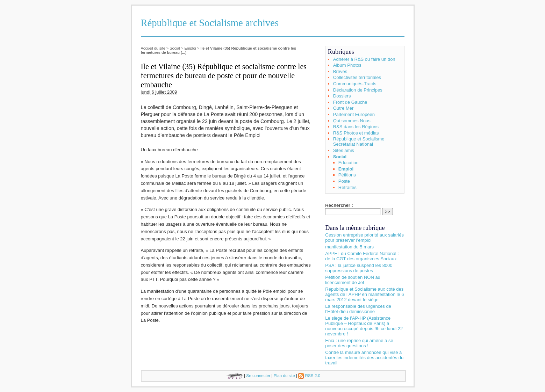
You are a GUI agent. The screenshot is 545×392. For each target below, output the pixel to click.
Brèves (340, 71)
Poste (344, 181)
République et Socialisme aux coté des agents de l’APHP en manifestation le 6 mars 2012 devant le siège (364, 294)
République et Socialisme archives (210, 23)
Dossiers (342, 96)
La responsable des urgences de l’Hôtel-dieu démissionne (358, 309)
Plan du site (284, 375)
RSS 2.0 (309, 375)
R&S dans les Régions (356, 127)
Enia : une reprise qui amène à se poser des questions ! (359, 343)
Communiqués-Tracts (355, 84)
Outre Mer (343, 108)
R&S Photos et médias (356, 133)
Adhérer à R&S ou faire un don (364, 59)
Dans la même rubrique (355, 228)
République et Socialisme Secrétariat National (359, 141)
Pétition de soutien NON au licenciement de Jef (353, 280)
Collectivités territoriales (357, 77)
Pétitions (347, 175)
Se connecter (258, 375)
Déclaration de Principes (358, 90)
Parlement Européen (354, 114)
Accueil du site (153, 48)
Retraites (347, 187)
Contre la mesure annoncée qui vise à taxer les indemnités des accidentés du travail (364, 358)
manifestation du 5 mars (349, 247)
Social (175, 48)
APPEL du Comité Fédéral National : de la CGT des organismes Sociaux (362, 256)
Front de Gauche (350, 102)
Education (349, 163)
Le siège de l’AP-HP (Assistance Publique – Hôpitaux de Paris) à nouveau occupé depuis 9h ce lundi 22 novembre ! (364, 326)
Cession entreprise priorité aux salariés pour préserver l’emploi (364, 238)
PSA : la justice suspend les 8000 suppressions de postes (359, 268)
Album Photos (347, 65)
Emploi (190, 48)
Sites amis (344, 150)
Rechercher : (339, 205)
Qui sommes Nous (352, 121)
